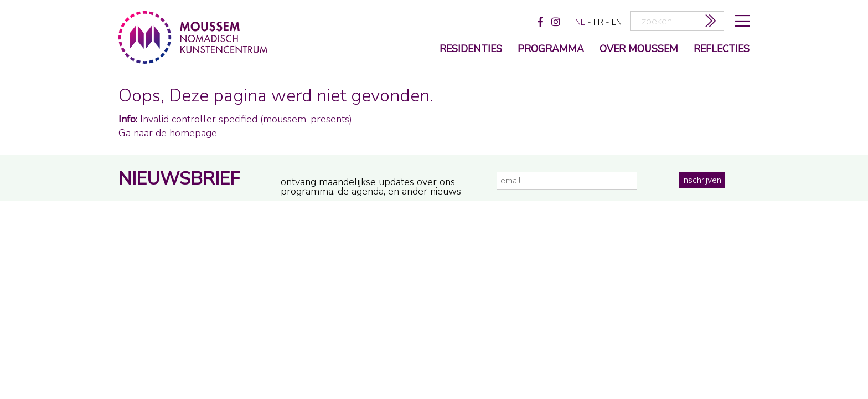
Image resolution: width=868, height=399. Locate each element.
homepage (193, 133)
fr (598, 22)
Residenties (471, 50)
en (617, 22)
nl (580, 22)
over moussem (639, 50)
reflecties (722, 50)
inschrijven (702, 180)
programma (551, 50)
